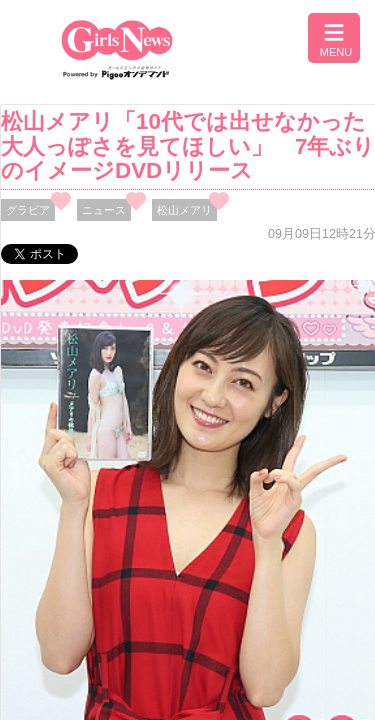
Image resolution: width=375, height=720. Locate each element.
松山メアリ (184, 210)
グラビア (28, 210)
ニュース (104, 210)
